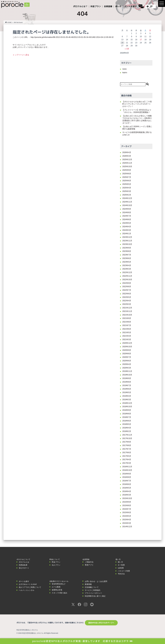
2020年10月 (127, 347)
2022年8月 (127, 287)
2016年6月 (127, 484)
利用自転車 (23, 565)
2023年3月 (127, 269)
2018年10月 (127, 407)
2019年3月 (127, 400)
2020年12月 (127, 343)
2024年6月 (127, 219)
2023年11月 (127, 241)
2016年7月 (127, 481)
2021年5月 (127, 332)
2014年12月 (127, 527)
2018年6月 (127, 421)
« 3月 (127, 49)
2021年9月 (127, 318)
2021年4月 (127, 336)
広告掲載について (92, 587)
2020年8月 (127, 354)
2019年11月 (127, 371)
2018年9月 (127, 410)
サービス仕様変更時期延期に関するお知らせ (137, 134)
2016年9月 (127, 474)
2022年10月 (127, 280)
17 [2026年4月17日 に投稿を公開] (141, 40)
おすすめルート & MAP (28, 584)
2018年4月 (127, 428)
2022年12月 (127, 272)
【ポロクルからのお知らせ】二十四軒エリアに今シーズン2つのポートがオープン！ (137, 104)
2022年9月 (127, 283)
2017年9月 (127, 442)
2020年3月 (127, 368)
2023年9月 (127, 248)
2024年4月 (127, 227)
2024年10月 (127, 205)
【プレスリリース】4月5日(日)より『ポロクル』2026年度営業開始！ (137, 111)
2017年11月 (127, 435)
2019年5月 (127, 392)
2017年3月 (127, 463)
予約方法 (121, 574)
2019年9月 (127, 378)
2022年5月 (127, 297)
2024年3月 (127, 230)
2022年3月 (127, 304)
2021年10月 (127, 315)
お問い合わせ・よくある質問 (96, 581)
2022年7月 (127, 290)
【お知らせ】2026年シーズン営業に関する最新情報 (137, 128)
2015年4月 (127, 520)
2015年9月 (127, 502)
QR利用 (121, 568)
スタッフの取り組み (60, 593)
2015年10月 (127, 498)
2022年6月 (127, 294)
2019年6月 (127, 389)
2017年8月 (127, 445)
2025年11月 (127, 163)
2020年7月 (127, 357)
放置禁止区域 (57, 590)
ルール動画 (56, 587)
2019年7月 (127, 385)
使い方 (120, 562)
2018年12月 (127, 403)
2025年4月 (127, 188)
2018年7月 (127, 417)
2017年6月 (127, 453)
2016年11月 (127, 467)
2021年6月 (127, 329)
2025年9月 (127, 170)
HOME (8, 23)
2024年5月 (127, 223)
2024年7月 (127, 216)
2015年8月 (127, 505)
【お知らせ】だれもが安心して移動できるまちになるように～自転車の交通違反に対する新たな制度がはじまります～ (137, 119)
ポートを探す (24, 581)
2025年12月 (127, 160)
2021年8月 (127, 322)
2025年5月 (127, 184)
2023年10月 (127, 244)
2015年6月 (127, 512)
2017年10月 (127, 438)
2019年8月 (127, 382)
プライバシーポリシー (93, 593)
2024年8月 (127, 212)
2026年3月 (127, 156)
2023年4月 (127, 265)
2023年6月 (127, 258)
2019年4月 (127, 396)
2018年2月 (127, 431)
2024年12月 (127, 198)
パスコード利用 (124, 571)
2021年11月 (127, 311)
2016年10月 (127, 470)
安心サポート (24, 568)
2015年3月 (127, 523)
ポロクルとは (24, 562)
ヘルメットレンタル (27, 590)
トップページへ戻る (21, 55)
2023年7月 (127, 255)
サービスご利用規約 (93, 590)
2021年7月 (127, 325)
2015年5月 (127, 516)
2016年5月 (127, 488)
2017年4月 (127, 460)
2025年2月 (127, 195)
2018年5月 (127, 424)
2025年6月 (127, 181)
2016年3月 (127, 495)
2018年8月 (127, 414)
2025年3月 (127, 191)
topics (125, 73)
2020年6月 (127, 361)
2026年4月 (127, 152)
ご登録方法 (89, 562)
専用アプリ (89, 565)
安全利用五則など (59, 584)
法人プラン (56, 565)
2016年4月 (127, 491)
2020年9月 (127, 350)
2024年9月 (127, 209)
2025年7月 (127, 177)
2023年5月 (127, 262)
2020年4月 (127, 364)
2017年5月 (127, 456)
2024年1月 (127, 234)
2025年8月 (127, 174)
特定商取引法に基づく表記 (95, 596)
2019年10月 (127, 375)
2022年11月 (127, 276)
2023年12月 (127, 237)
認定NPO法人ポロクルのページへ (101, 623)
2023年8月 (127, 251)
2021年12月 (127, 308)
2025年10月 (127, 167)
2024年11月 (127, 202)
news (124, 69)
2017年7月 (127, 449)
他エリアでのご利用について (30, 587)
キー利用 (121, 565)
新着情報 (88, 584)
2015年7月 (127, 509)
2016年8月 (127, 477)
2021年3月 (127, 339)
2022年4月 (127, 301)
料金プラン (56, 562)
